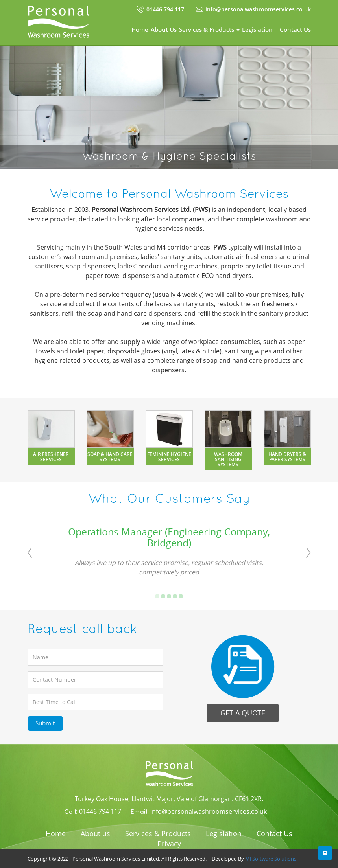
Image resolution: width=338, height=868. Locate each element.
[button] (325, 853)
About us (95, 833)
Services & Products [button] (209, 29)
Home (140, 29)
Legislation (257, 29)
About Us (164, 29)
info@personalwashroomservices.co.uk (258, 9)
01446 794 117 (165, 9)
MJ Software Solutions (271, 859)
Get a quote (243, 713)
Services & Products (158, 833)
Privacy (169, 844)
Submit (45, 723)
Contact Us (295, 29)
